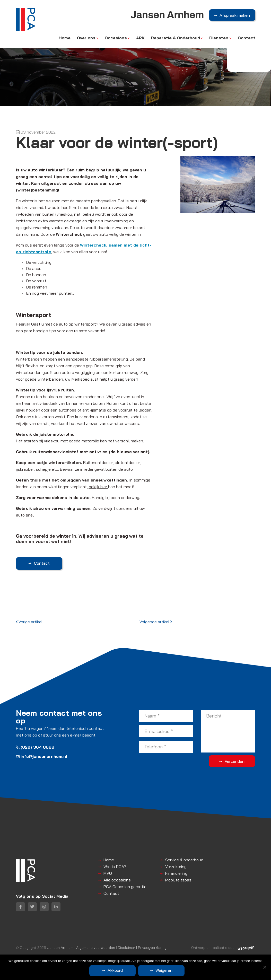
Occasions (116, 38)
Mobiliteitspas (178, 880)
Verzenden (235, 761)
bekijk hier (98, 487)
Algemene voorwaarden (96, 947)
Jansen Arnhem (60, 947)
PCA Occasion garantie (125, 887)
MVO (108, 873)
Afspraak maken (235, 15)
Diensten (219, 38)
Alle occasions (117, 880)
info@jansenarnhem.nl (42, 756)
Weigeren (164, 970)
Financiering (176, 873)
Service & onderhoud (184, 860)
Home (65, 38)
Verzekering (176, 867)
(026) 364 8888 (35, 747)
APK (140, 38)
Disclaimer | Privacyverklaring (142, 947)
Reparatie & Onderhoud (176, 38)
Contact (247, 38)
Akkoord (115, 970)
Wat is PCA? (115, 867)
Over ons (86, 38)
